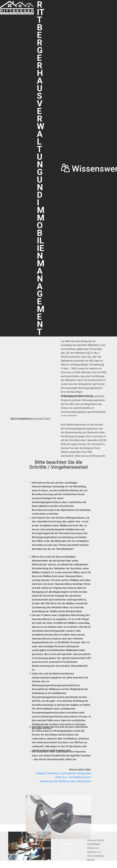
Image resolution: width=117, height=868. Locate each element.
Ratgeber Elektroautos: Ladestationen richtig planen (64, 778)
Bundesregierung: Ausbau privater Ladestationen (65, 786)
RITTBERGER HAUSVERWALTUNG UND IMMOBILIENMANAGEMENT (41, 168)
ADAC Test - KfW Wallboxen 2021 (73, 782)
